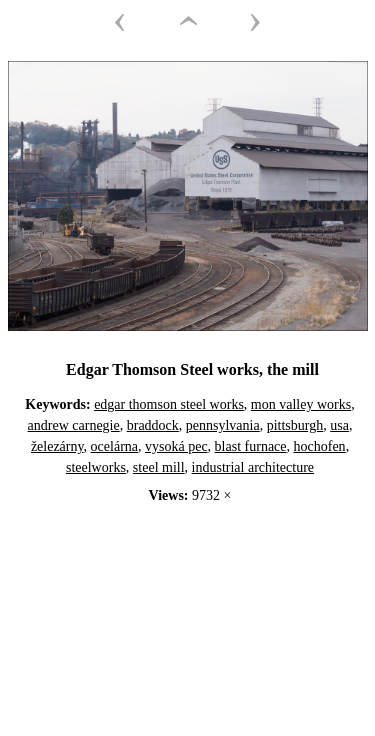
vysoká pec (176, 446)
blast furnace (251, 446)
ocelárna (114, 446)
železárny (57, 446)
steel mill (159, 467)
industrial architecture (253, 467)
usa (339, 425)
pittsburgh (295, 425)
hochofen (320, 446)
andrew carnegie (74, 425)
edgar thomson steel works (169, 404)
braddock (153, 425)
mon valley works (301, 404)
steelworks (96, 467)
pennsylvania (223, 425)
